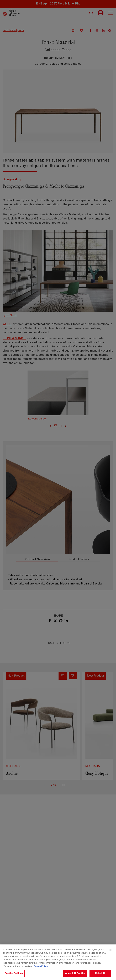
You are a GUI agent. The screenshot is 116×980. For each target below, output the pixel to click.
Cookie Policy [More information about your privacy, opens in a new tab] (41, 966)
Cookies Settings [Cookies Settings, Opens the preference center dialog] (14, 973)
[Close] (110, 950)
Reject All (100, 973)
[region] (58, 962)
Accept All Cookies (75, 973)
